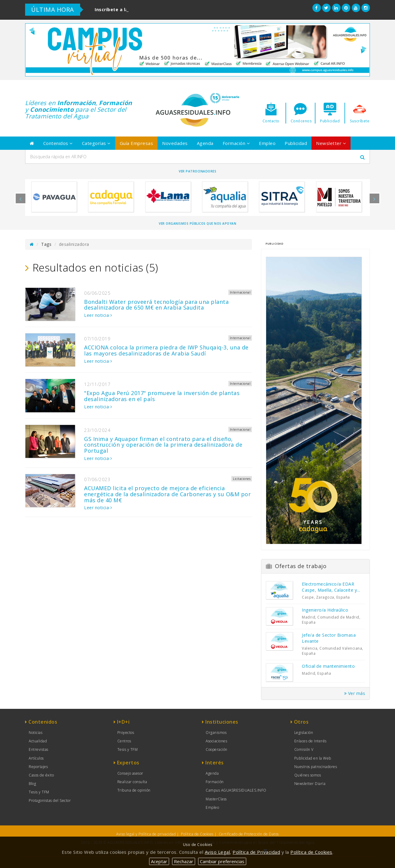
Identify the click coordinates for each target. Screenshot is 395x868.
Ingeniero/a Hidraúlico (325, 610)
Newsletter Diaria (310, 784)
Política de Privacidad (256, 852)
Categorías (96, 143)
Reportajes (38, 767)
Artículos (36, 758)
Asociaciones (216, 741)
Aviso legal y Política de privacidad (146, 834)
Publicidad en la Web (313, 758)
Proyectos (126, 733)
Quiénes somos (308, 775)
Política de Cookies (197, 834)
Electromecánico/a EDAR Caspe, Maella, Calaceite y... (331, 587)
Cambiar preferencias (222, 861)
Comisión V (304, 749)
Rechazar (184, 861)
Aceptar (159, 861)
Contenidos (58, 143)
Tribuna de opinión (134, 790)
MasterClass (216, 799)
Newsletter (331, 143)
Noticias (36, 733)
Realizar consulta (132, 782)
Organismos (216, 733)
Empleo (267, 143)
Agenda (205, 143)
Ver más (355, 693)
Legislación (304, 733)
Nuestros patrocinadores (316, 767)
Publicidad (296, 143)
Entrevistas (39, 749)
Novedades (175, 143)
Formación (236, 143)
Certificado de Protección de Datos (249, 834)
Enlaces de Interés (310, 741)
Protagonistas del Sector (50, 800)
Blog (32, 784)
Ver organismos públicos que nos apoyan (197, 223)
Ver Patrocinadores (197, 171)
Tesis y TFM (39, 792)
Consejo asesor (130, 773)
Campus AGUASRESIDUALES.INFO (236, 790)
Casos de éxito (41, 775)
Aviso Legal (217, 852)
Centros (124, 741)
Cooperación (217, 749)
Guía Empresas (137, 143)
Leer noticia (98, 315)
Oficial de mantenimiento (328, 666)
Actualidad (38, 741)
